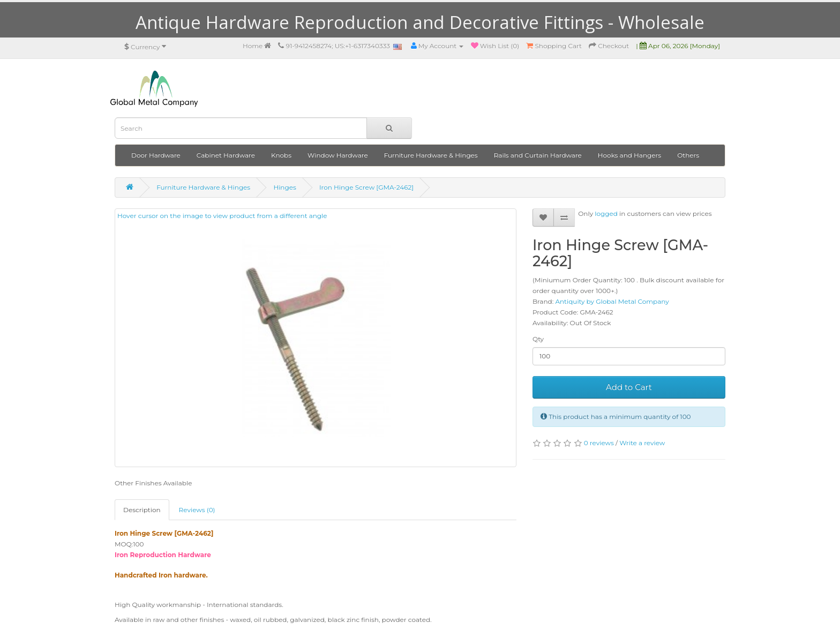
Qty (538, 339)
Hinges (284, 187)
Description (142, 510)
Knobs (281, 155)
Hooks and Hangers (629, 155)
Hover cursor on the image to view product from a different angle (266, 324)
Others (688, 155)
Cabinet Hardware (226, 155)
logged (606, 213)
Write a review (642, 443)
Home (257, 46)
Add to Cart (629, 387)
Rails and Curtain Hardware (538, 155)
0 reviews (599, 443)
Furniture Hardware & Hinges (431, 155)
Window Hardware (338, 155)
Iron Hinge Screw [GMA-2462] (366, 187)
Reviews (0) (197, 510)
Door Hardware (156, 155)
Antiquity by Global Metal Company (612, 301)
